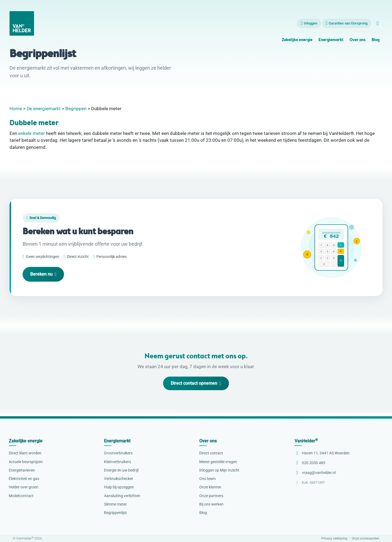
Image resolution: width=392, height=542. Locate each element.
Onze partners (211, 496)
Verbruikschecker (119, 479)
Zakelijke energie (297, 42)
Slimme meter (115, 504)
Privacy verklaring (334, 539)
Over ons (357, 42)
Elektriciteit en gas (24, 479)
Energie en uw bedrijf (121, 470)
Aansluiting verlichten (122, 496)
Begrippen (76, 109)
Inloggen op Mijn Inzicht (219, 470)
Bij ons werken (211, 504)
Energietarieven (22, 470)
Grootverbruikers (118, 453)
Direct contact (211, 453)
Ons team (207, 479)
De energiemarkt (44, 109)
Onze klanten (210, 487)
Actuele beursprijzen (26, 462)
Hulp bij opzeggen (119, 487)
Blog (376, 42)
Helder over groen (24, 487)
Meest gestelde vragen (218, 462)
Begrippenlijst (115, 513)
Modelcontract (21, 496)
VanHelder (306, 441)
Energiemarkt (331, 42)
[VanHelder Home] (22, 25)
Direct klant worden (25, 453)
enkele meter (32, 133)
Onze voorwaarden (365, 539)
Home (16, 109)
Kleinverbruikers (117, 462)
